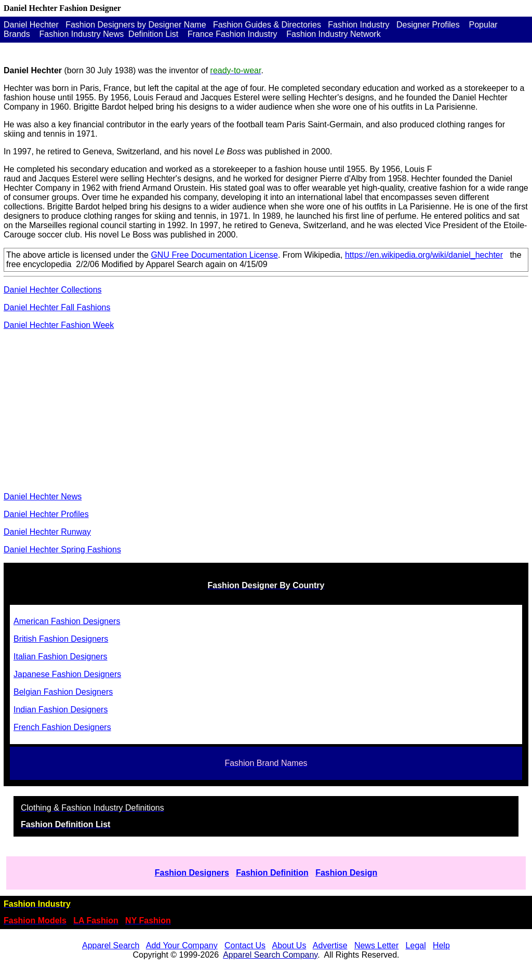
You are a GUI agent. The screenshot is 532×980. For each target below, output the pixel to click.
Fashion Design (346, 873)
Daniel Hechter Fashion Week (59, 325)
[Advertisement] (266, 411)
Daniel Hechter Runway (47, 532)
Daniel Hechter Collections (53, 290)
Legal (416, 945)
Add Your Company (182, 945)
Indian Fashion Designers (61, 710)
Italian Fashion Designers (61, 657)
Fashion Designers (192, 873)
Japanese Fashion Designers (67, 674)
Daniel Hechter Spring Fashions (62, 549)
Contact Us (245, 945)
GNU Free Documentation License (214, 255)
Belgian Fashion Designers (63, 692)
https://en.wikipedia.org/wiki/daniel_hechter (424, 255)
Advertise (330, 945)
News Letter (376, 945)
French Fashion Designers (62, 727)
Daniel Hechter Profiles (46, 514)
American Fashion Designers (67, 621)
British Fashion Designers (61, 639)
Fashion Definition (272, 873)
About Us (289, 945)
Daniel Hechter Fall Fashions (57, 307)
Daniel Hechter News (43, 496)
